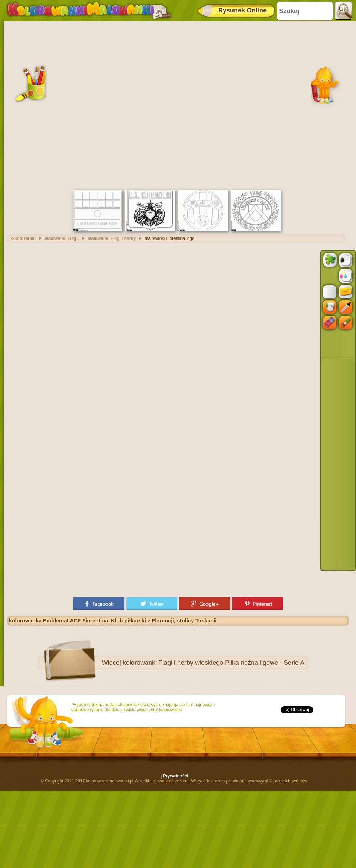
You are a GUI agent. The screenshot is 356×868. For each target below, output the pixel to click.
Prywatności (176, 776)
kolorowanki (23, 238)
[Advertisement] (85, 105)
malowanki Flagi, (62, 238)
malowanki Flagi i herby (112, 238)
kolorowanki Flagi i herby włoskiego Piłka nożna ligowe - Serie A (214, 663)
